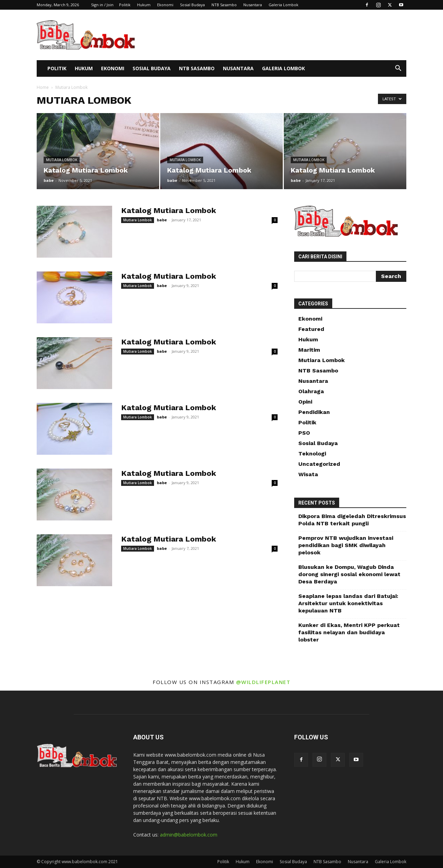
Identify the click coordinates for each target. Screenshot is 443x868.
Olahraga (311, 391)
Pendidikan (314, 412)
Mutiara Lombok (62, 160)
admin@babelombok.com (189, 835)
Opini (305, 402)
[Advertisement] (280, 35)
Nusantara (253, 5)
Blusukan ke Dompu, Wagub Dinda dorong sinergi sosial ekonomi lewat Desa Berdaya (349, 574)
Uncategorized (319, 464)
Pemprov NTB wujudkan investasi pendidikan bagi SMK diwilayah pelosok (346, 545)
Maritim (309, 350)
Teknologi (312, 454)
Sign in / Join (102, 5)
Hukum (144, 5)
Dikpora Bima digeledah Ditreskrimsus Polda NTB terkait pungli (352, 520)
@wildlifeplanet (263, 682)
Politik (125, 5)
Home (43, 87)
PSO (304, 433)
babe (49, 180)
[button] (398, 69)
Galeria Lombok (283, 5)
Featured (311, 329)
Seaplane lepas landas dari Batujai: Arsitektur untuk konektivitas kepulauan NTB (348, 603)
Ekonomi (165, 5)
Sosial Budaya (192, 5)
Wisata (308, 474)
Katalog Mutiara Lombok (169, 210)
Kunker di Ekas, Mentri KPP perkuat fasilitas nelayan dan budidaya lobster (349, 632)
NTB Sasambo (224, 5)
